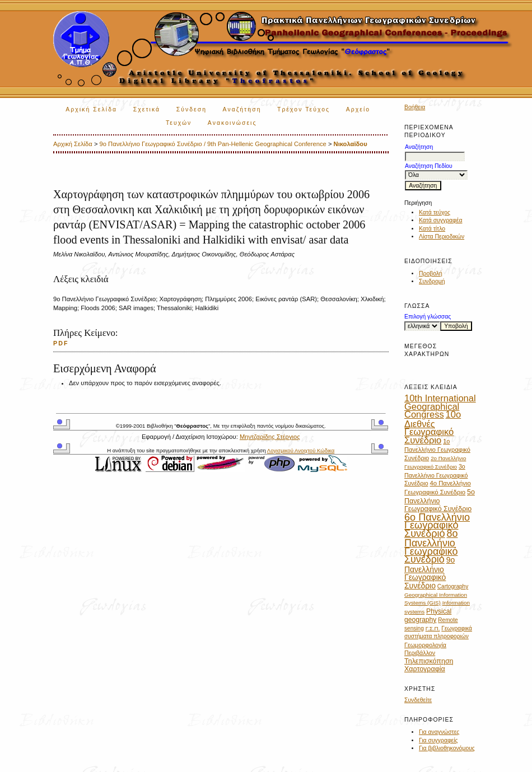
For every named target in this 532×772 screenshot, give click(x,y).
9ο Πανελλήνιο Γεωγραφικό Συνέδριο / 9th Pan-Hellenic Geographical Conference (213, 144)
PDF (61, 343)
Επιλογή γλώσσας (428, 317)
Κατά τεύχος (435, 212)
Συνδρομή (432, 281)
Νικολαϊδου (351, 144)
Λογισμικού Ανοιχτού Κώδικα (301, 450)
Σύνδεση (192, 109)
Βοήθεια (415, 107)
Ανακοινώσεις (232, 123)
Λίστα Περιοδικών (442, 237)
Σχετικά (147, 109)
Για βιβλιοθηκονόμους (447, 748)
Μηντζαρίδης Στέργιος (270, 437)
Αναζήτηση (242, 109)
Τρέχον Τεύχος (304, 109)
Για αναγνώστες (439, 732)
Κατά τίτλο (432, 229)
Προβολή (431, 273)
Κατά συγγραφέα (440, 220)
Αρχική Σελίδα (91, 109)
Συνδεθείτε (418, 700)
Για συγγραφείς (438, 740)
